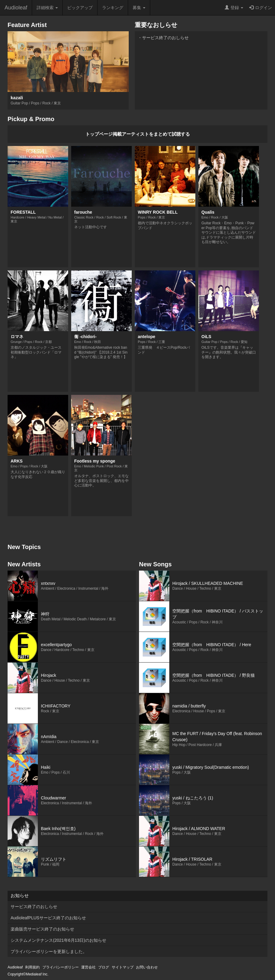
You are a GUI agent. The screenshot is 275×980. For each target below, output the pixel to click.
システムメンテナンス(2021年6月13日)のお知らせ (58, 940)
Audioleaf (16, 8)
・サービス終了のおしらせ (163, 38)
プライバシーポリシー (61, 967)
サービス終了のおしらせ (34, 907)
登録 (234, 8)
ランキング (113, 8)
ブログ (104, 967)
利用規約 (32, 967)
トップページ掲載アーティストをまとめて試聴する (138, 134)
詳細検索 (47, 8)
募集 (139, 8)
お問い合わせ (147, 967)
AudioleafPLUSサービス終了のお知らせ (48, 918)
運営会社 (88, 967)
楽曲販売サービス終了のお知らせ (42, 929)
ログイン (261, 8)
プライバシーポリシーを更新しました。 (49, 951)
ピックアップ (80, 8)
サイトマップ (123, 967)
